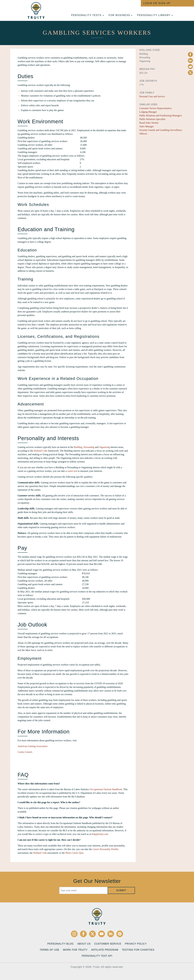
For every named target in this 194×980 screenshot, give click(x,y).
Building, (78, 447)
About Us (84, 944)
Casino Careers (25, 752)
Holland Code (41, 451)
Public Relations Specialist (152, 119)
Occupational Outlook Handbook (106, 789)
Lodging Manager (148, 112)
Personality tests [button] (87, 15)
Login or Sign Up (157, 3)
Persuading (89, 447)
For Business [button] (121, 15)
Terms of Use (50, 950)
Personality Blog (61, 944)
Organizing (104, 447)
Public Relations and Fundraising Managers (161, 116)
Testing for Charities (138, 950)
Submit (121, 890)
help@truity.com (100, 834)
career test (72, 471)
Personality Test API (97, 956)
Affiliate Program (105, 950)
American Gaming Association (33, 746)
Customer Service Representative (155, 108)
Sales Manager (146, 126)
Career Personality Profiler (106, 849)
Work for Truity (75, 950)
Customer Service (108, 944)
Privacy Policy (136, 944)
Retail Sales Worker (149, 123)
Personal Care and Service (152, 96)
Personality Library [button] (155, 15)
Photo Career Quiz (74, 853)
